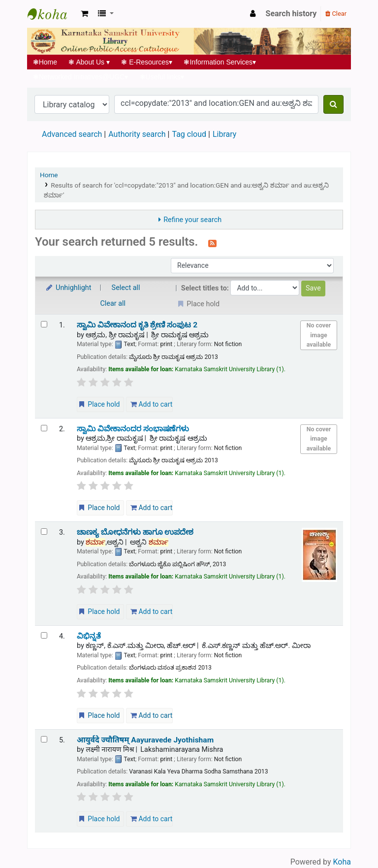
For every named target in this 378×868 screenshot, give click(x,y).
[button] (84, 14)
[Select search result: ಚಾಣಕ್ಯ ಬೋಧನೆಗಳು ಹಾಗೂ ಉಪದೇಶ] (44, 531)
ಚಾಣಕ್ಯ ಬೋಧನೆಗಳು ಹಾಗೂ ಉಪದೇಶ (135, 532)
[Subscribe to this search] (212, 243)
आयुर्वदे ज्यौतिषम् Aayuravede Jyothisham (145, 740)
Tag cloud (189, 134)
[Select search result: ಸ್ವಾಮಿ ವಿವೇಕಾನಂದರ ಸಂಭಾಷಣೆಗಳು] (44, 428)
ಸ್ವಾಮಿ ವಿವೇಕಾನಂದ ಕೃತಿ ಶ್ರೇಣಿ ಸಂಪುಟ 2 (137, 325)
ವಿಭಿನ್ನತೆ (89, 636)
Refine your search (192, 220)
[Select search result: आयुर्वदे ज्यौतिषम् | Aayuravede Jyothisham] (44, 739)
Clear (336, 14)
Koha (342, 862)
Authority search (137, 134)
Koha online (52, 14)
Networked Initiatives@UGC (80, 77)
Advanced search (72, 134)
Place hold (99, 404)
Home (45, 62)
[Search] (333, 104)
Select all (126, 288)
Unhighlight (68, 288)
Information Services (220, 62)
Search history (291, 14)
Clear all (113, 304)
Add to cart (151, 404)
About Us (89, 62)
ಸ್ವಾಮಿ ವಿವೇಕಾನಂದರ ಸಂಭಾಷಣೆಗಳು (133, 429)
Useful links (162, 77)
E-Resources (147, 62)
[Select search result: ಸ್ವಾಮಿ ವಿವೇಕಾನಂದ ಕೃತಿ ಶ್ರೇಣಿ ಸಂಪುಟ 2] (44, 324)
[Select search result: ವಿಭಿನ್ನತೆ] (44, 635)
